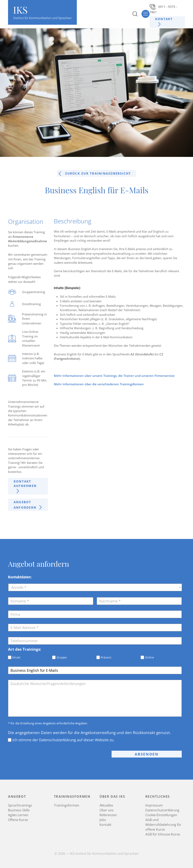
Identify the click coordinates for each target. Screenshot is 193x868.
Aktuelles (106, 805)
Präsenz (106, 657)
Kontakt (164, 19)
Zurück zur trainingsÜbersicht (98, 173)
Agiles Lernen (18, 815)
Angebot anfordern (25, 505)
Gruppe (62, 657)
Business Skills (19, 810)
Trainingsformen (67, 805)
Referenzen (108, 815)
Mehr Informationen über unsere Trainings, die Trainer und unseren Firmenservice (114, 376)
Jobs (103, 820)
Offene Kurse (18, 820)
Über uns (107, 810)
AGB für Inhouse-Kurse (163, 834)
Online (149, 657)
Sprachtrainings (20, 805)
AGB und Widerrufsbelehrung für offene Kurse (163, 825)
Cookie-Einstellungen (161, 815)
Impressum (154, 805)
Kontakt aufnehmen (25, 484)
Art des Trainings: (25, 649)
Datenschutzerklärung (162, 810)
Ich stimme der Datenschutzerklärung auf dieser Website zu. (63, 740)
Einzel (16, 657)
